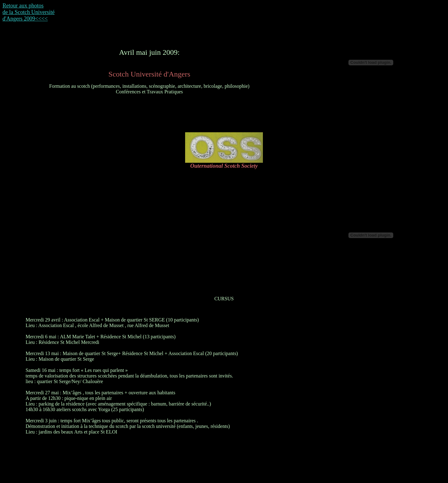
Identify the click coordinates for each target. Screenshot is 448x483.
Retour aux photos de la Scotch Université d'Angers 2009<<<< (28, 12)
